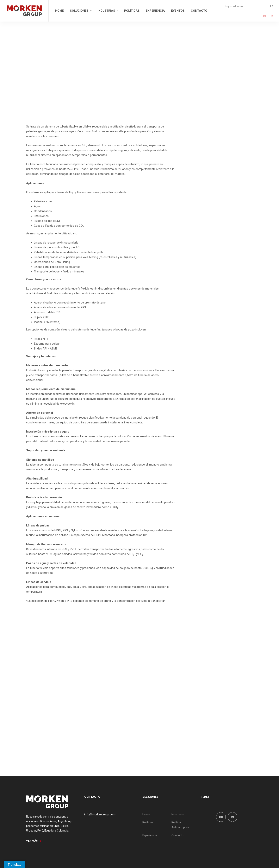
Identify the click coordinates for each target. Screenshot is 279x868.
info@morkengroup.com (100, 814)
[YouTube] (221, 817)
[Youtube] (265, 16)
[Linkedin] (272, 16)
